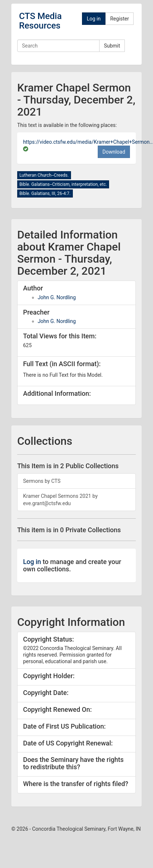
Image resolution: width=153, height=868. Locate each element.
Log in (94, 19)
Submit (112, 46)
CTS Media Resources (40, 21)
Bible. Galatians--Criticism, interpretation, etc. (63, 184)
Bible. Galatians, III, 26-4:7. (45, 193)
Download (114, 152)
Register (120, 19)
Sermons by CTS (42, 481)
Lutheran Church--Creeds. (44, 175)
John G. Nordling (57, 297)
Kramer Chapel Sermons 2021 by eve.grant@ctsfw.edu (60, 500)
